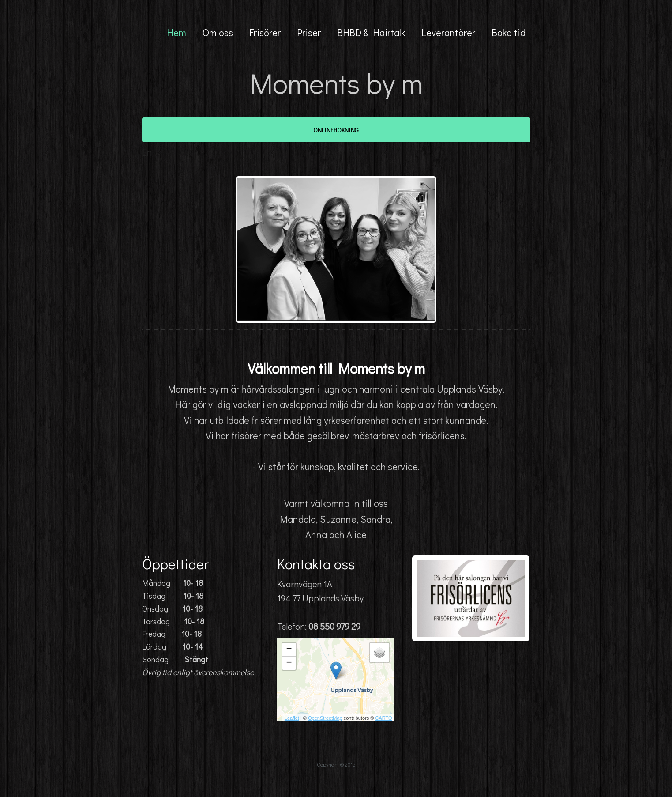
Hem (176, 32)
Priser (309, 32)
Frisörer (265, 32)
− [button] (289, 663)
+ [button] (289, 650)
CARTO (383, 718)
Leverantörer (448, 32)
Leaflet (292, 718)
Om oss (218, 32)
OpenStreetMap (325, 718)
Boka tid (509, 32)
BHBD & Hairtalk (371, 32)
